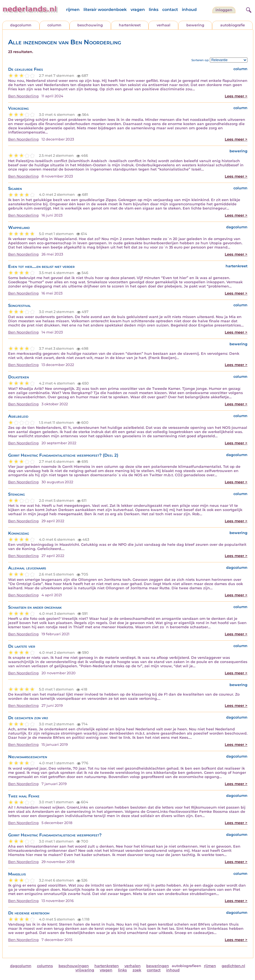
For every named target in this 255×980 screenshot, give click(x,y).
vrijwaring (85, 970)
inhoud (189, 10)
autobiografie (233, 25)
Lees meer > (236, 96)
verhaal (164, 25)
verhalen (133, 966)
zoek (137, 970)
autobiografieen (186, 966)
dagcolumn (21, 25)
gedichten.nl (233, 966)
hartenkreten (107, 966)
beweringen (158, 966)
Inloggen (224, 10)
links (154, 10)
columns (45, 966)
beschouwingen (74, 966)
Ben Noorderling (23, 96)
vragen (138, 10)
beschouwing (90, 25)
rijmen (73, 10)
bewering (195, 25)
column (54, 25)
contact (170, 10)
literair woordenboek (105, 10)
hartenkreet (130, 25)
